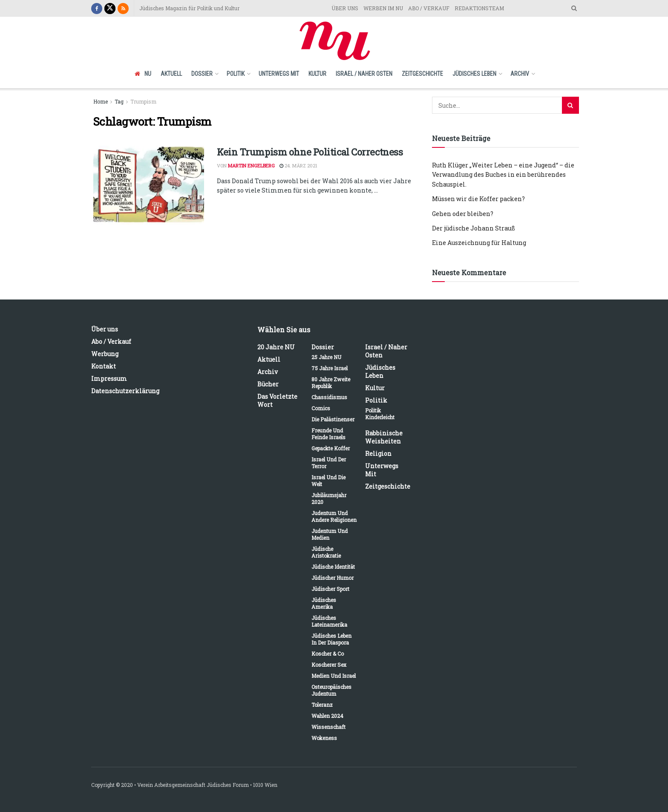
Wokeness (324, 738)
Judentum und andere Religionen (334, 516)
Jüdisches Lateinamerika (329, 621)
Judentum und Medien (330, 534)
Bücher (268, 384)
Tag (119, 101)
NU (143, 74)
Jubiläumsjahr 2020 (329, 498)
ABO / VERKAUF (429, 8)
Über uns (105, 329)
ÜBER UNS (345, 8)
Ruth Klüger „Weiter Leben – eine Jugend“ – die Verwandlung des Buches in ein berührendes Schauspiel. (503, 175)
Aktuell (171, 74)
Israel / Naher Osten (364, 74)
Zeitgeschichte (422, 74)
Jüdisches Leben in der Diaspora (331, 639)
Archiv (520, 74)
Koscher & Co (328, 654)
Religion (378, 454)
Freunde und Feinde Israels (328, 434)
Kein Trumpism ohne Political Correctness (310, 152)
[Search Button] (570, 105)
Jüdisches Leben (474, 74)
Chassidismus (329, 397)
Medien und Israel (334, 676)
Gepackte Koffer (331, 448)
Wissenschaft (328, 727)
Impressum (109, 379)
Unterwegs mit (279, 74)
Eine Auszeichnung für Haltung (479, 243)
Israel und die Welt (328, 481)
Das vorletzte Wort (277, 400)
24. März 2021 (298, 166)
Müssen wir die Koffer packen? (478, 199)
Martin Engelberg (251, 166)
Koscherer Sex (329, 665)
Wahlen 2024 (327, 716)
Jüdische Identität (333, 567)
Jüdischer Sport (330, 589)
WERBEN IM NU (383, 8)
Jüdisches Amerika (324, 603)
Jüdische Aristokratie (326, 552)
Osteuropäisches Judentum (331, 690)
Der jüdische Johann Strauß (474, 228)
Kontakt (104, 366)
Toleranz (322, 705)
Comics (321, 408)
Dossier (202, 74)
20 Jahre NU (276, 347)
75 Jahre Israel (330, 368)
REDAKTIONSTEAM (479, 8)
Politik (236, 74)
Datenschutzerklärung (125, 391)
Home (101, 101)
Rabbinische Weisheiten (384, 437)
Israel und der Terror (329, 463)
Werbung (105, 354)
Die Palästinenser (333, 419)
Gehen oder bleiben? (463, 214)
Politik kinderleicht (380, 414)
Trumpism (143, 101)
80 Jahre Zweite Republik (331, 383)
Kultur (317, 74)
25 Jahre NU (326, 357)
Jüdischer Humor (333, 578)
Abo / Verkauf (111, 341)
